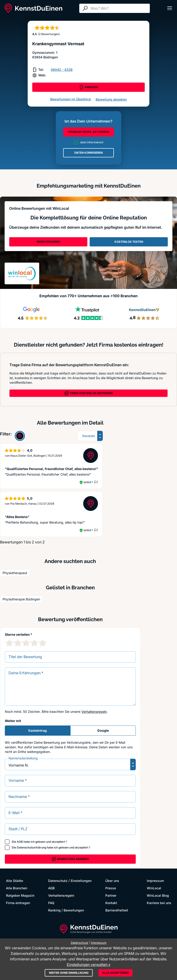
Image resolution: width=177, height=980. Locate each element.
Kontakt (111, 903)
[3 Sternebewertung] (26, 643)
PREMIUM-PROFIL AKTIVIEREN (88, 132)
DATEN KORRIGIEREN (89, 153)
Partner (111, 895)
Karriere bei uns (159, 903)
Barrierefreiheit (117, 910)
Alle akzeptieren (115, 973)
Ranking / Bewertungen (66, 910)
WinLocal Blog (158, 895)
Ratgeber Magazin (20, 895)
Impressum (155, 881)
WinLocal (154, 888)
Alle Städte (15, 881)
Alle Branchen (17, 888)
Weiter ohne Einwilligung (69, 973)
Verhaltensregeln (94, 712)
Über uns (112, 881)
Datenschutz (58, 881)
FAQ (51, 903)
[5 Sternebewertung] (43, 643)
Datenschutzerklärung (31, 847)
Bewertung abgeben (111, 99)
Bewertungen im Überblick (71, 99)
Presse (111, 888)
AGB (20, 842)
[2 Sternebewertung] (18, 643)
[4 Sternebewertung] (34, 643)
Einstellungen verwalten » (89, 965)
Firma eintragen (18, 903)
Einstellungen (81, 881)
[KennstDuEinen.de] (33, 8)
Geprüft (88, 482)
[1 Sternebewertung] (9, 643)
